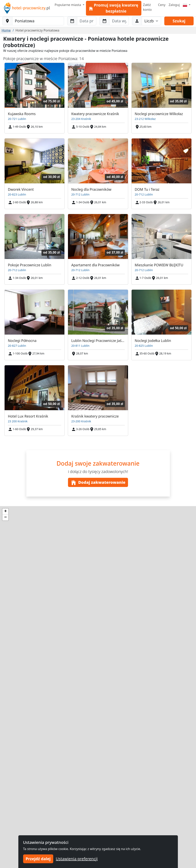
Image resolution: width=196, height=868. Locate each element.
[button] (5, 512)
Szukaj (179, 21)
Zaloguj (174, 5)
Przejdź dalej (38, 859)
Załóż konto (147, 7)
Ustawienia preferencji (77, 859)
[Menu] (187, 5)
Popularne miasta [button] (68, 5)
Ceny (162, 5)
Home (6, 30)
